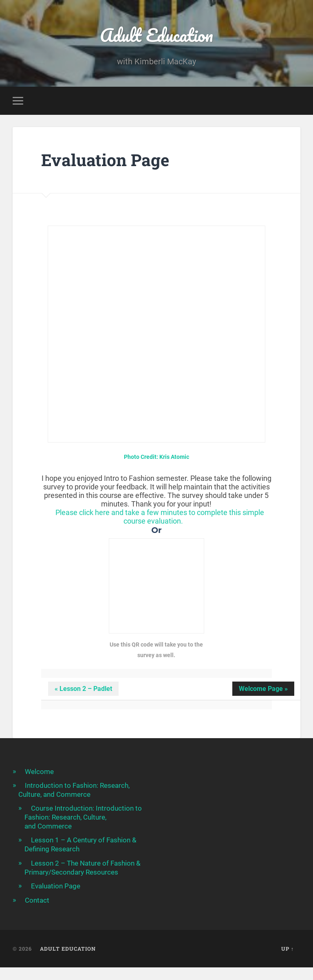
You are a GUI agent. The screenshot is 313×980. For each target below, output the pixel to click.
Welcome (39, 772)
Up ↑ (288, 949)
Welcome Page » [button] (263, 689)
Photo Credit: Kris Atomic (156, 457)
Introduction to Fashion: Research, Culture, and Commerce (74, 790)
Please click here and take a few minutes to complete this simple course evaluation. (160, 517)
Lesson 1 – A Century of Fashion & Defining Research (80, 844)
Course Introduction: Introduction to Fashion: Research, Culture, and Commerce (83, 817)
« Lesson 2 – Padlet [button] (83, 689)
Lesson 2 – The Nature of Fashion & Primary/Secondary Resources (83, 868)
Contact (37, 900)
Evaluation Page (56, 886)
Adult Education (156, 35)
